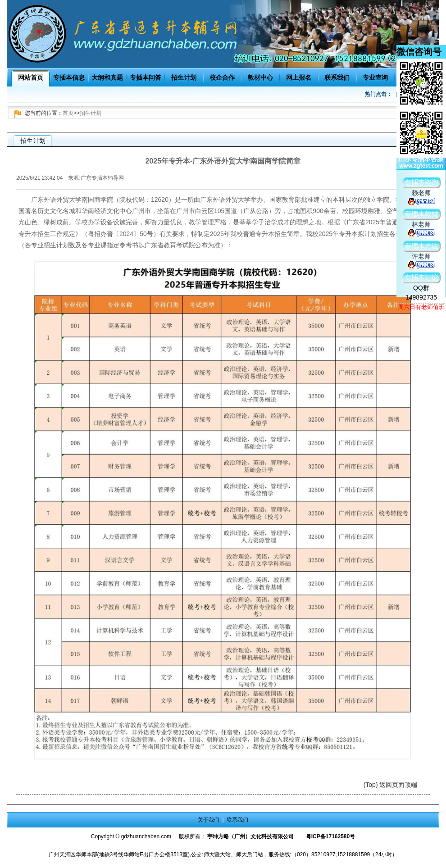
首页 (68, 113)
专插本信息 (69, 77)
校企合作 (222, 77)
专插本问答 (146, 77)
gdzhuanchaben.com (146, 836)
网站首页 (31, 77)
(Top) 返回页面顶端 (391, 785)
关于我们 (209, 820)
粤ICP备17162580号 (330, 836)
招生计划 (184, 77)
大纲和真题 (107, 77)
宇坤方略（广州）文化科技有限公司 (250, 836)
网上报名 (299, 77)
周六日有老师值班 (421, 307)
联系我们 (337, 77)
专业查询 (375, 77)
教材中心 (260, 77)
